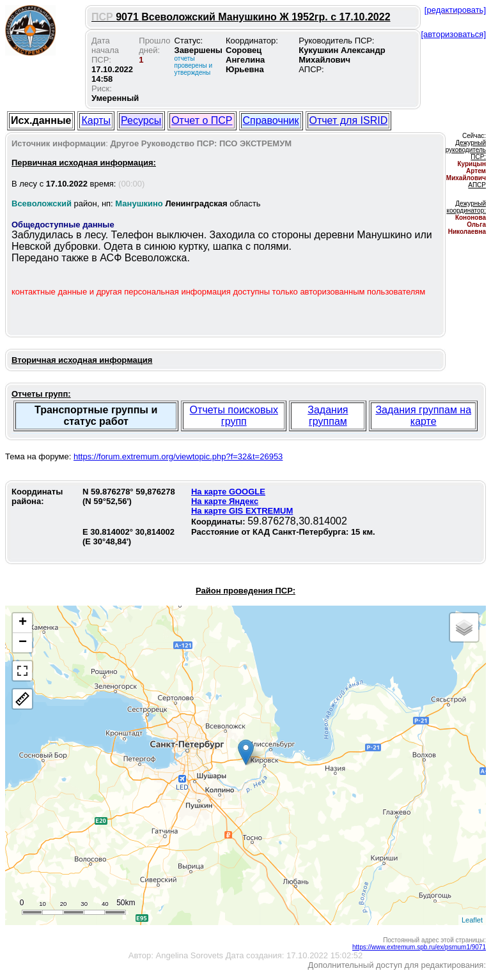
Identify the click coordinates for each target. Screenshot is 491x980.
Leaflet (472, 920)
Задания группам (328, 416)
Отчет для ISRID (349, 120)
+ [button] (23, 623)
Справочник (271, 120)
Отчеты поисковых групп (234, 416)
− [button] (23, 643)
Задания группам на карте (423, 416)
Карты (96, 120)
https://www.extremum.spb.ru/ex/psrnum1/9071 (419, 947)
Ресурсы (141, 120)
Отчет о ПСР (202, 120)
